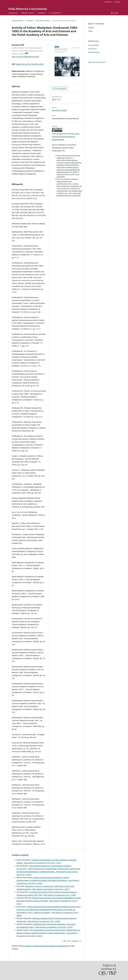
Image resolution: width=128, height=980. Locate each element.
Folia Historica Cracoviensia (28, 9)
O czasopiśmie (55, 13)
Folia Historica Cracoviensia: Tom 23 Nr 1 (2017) (43, 863)
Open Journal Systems (97, 62)
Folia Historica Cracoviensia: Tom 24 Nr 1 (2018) (54, 927)
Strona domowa (17, 21)
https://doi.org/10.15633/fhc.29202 (30, 64)
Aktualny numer (28, 13)
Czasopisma (13, 13)
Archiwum (42, 13)
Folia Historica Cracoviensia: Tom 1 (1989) (60, 895)
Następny (75, 941)
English (91, 28)
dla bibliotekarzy (94, 52)
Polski (90, 31)
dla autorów (92, 49)
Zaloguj (117, 2)
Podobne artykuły (20, 855)
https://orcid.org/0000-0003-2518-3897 (25, 57)
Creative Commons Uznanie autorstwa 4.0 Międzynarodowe (66, 137)
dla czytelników (94, 45)
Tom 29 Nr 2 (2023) (43, 21)
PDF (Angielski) (61, 88)
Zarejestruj (108, 2)
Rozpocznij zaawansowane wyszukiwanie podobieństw (46, 946)
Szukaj (115, 13)
